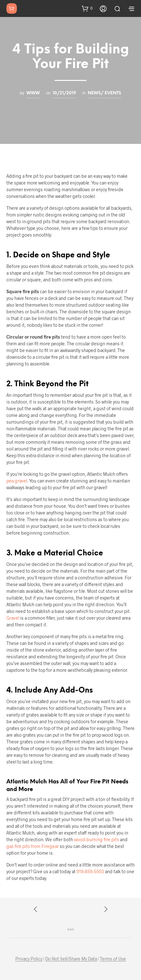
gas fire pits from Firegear (33, 846)
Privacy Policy (29, 959)
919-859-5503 (90, 871)
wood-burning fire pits (96, 839)
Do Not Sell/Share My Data (71, 959)
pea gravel (17, 481)
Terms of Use (113, 959)
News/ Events (104, 93)
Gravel (13, 618)
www (33, 93)
